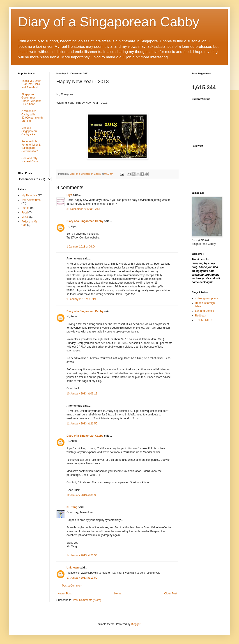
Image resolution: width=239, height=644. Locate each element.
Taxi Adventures (31, 200)
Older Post (171, 594)
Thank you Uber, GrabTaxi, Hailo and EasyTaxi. (31, 84)
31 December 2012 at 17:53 (83, 209)
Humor (25, 208)
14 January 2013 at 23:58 (82, 555)
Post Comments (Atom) (87, 600)
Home (118, 594)
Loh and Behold (205, 311)
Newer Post (64, 594)
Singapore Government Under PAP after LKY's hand (31, 99)
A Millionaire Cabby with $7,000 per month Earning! (32, 116)
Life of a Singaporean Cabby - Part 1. (31, 131)
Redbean (201, 316)
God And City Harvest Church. (31, 160)
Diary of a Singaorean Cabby (85, 221)
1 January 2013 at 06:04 (81, 247)
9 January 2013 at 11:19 (81, 299)
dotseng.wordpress (206, 298)
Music (25, 217)
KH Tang (72, 507)
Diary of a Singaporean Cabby (109, 22)
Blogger (136, 624)
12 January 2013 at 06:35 (82, 495)
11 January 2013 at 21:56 (82, 424)
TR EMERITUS (204, 320)
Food (24, 213)
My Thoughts (29, 195)
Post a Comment (72, 586)
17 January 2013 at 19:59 (82, 578)
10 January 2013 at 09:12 (82, 394)
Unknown (73, 568)
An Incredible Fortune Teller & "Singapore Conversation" (31, 146)
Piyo (69, 195)
